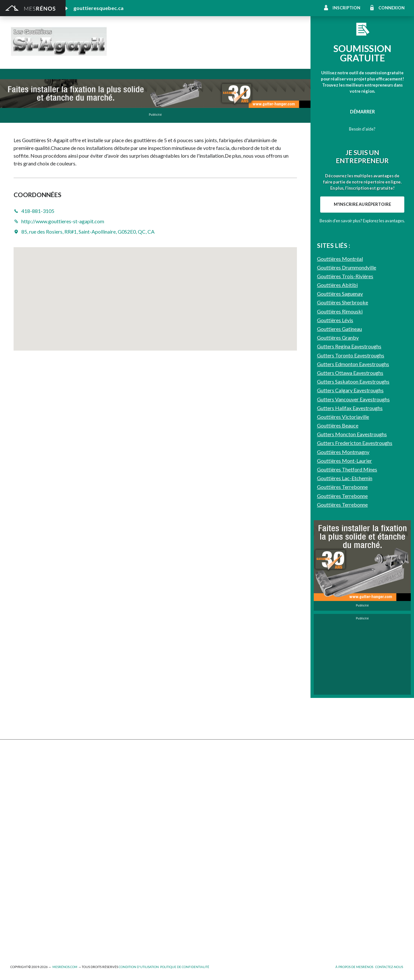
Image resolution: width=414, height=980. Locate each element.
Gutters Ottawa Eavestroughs (350, 550)
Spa (14, 922)
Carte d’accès (319, 829)
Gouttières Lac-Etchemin (345, 656)
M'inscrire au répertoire (362, 298)
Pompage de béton (30, 940)
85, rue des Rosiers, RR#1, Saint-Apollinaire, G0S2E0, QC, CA (88, 232)
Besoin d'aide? (362, 129)
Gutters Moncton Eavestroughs (352, 612)
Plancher (216, 811)
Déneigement (123, 776)
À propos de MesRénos (354, 967)
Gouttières (120, 793)
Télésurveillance (223, 829)
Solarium (19, 820)
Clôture (18, 776)
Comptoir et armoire (228, 767)
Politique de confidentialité (185, 967)
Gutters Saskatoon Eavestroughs (353, 559)
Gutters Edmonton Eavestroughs (353, 542)
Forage (116, 784)
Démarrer (362, 112)
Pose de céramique (325, 767)
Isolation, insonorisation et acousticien (346, 793)
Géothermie (220, 793)
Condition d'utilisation (139, 967)
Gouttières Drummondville (347, 445)
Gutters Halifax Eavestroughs (350, 585)
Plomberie (119, 931)
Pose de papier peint (130, 913)
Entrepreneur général (33, 896)
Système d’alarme (323, 820)
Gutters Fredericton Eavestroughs (355, 621)
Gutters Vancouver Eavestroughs (353, 577)
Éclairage (20, 887)
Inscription (346, 8)
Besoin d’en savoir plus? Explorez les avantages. (362, 314)
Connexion (392, 8)
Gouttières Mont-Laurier (344, 638)
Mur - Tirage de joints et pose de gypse (346, 837)
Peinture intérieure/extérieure (42, 913)
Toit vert (19, 829)
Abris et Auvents (28, 767)
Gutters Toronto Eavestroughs (351, 533)
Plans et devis (25, 869)
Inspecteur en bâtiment (133, 896)
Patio (16, 802)
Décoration (317, 776)
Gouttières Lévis (335, 498)
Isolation (20, 904)
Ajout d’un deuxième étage (136, 869)
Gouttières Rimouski (340, 489)
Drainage (20, 793)
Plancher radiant (322, 802)
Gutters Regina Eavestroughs (349, 524)
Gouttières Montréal (340, 436)
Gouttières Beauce (338, 603)
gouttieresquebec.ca (98, 8)
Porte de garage (126, 811)
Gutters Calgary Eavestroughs (350, 568)
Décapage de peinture (33, 811)
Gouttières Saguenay (340, 471)
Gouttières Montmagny (343, 629)
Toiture (116, 820)
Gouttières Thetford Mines (347, 647)
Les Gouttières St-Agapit (186, 39)
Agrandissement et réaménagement (47, 878)
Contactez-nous (389, 967)
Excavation (22, 784)
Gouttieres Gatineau (339, 506)
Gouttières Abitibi (337, 463)
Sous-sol (315, 784)
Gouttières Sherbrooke (343, 480)
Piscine (18, 931)
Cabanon (118, 767)
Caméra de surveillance (231, 837)
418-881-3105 (134, 49)
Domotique (219, 784)
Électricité (119, 887)
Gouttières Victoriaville (343, 594)
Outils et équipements (132, 904)
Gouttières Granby (338, 515)
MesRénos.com (65, 967)
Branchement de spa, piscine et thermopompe (156, 922)
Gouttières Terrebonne (342, 664)
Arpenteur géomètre (131, 878)
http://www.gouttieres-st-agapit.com (196, 49)
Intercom (315, 811)
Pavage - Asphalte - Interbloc (139, 802)
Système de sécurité (228, 820)
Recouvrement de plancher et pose (243, 802)
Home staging (221, 776)
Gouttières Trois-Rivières (345, 454)
